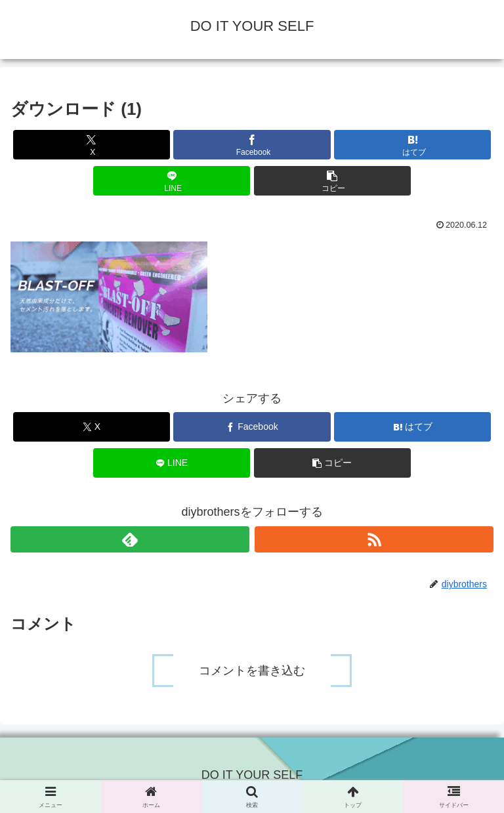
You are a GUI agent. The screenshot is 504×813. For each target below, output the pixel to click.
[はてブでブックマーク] (412, 145)
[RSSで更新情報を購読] (374, 539)
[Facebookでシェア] (252, 145)
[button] (332, 181)
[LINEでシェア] (172, 181)
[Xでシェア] (92, 145)
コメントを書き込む (252, 671)
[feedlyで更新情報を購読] (130, 539)
